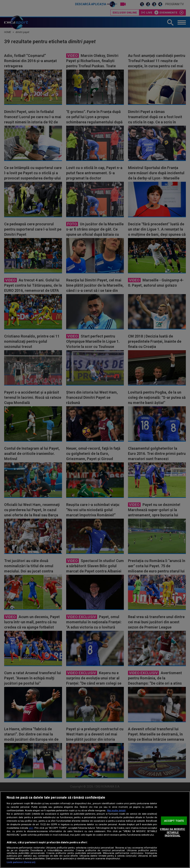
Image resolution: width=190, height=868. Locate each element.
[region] (95, 830)
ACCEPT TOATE (174, 821)
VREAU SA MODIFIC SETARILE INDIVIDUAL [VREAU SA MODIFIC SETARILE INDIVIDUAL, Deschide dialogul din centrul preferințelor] (172, 832)
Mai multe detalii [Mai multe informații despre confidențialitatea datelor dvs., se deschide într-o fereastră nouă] (116, 811)
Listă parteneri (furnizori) (21, 862)
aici (31, 828)
